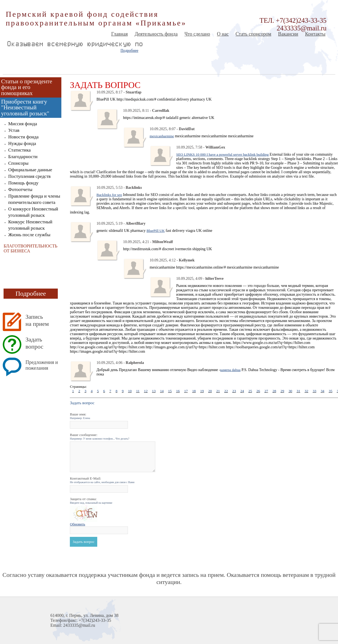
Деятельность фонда (156, 34)
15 (170, 391)
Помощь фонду (23, 183)
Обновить (78, 524)
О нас (223, 34)
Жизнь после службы (29, 235)
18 (194, 391)
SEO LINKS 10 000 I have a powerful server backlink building (222, 154)
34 (323, 391)
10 (130, 391)
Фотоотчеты (20, 190)
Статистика (19, 150)
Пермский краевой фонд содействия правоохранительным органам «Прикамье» (96, 18)
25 (250, 391)
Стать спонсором (253, 34)
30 (290, 391)
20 (210, 391)
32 (306, 391)
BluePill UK (156, 231)
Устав (14, 130)
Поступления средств (29, 176)
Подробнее (129, 51)
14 (162, 391)
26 (258, 391)
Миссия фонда (23, 124)
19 (202, 391)
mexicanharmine (162, 136)
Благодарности (23, 157)
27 (266, 391)
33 (314, 391)
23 (234, 391)
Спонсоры (18, 163)
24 (242, 391)
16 (178, 391)
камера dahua (230, 370)
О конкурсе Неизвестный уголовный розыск (33, 212)
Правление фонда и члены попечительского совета (34, 199)
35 (330, 391)
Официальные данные (30, 170)
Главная (119, 34)
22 (226, 391)
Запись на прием (37, 320)
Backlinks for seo (109, 195)
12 (146, 391)
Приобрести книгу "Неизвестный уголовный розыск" (25, 108)
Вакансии (288, 34)
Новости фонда (23, 137)
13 (154, 391)
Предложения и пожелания (42, 365)
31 (298, 391)
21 (218, 391)
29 (282, 391)
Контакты (315, 34)
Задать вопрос (34, 343)
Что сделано (197, 34)
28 (274, 391)
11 (138, 391)
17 (186, 391)
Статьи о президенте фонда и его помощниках (27, 87)
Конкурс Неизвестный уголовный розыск (30, 225)
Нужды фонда (22, 143)
